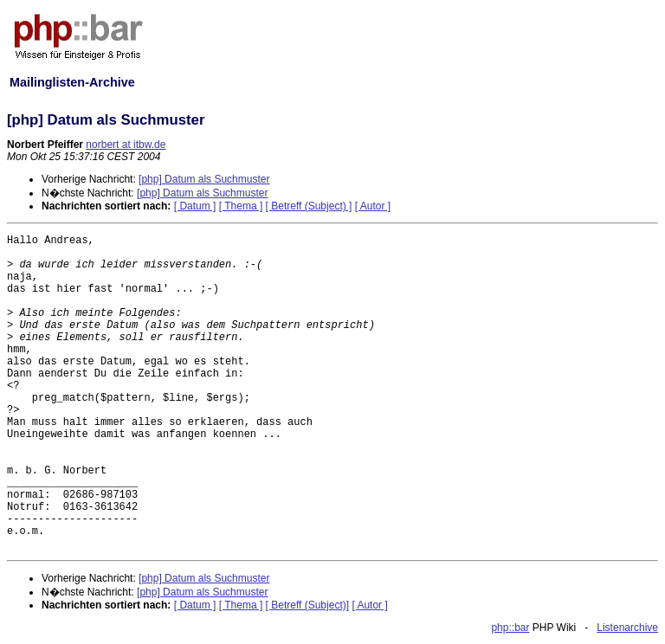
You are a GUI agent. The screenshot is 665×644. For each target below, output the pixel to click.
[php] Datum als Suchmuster (204, 179)
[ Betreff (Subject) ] (309, 206)
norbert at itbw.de (126, 145)
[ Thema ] (241, 206)
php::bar (510, 628)
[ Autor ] (373, 206)
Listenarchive (627, 628)
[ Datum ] (195, 206)
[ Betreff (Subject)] (308, 605)
